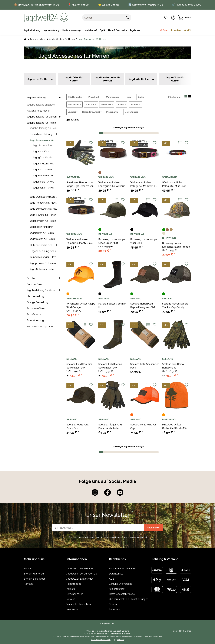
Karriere (71, 589)
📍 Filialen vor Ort (79, 5)
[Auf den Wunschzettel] (91, 143)
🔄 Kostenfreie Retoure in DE (146, 5)
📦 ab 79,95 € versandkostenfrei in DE (37, 5)
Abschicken (153, 528)
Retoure (71, 599)
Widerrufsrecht (117, 589)
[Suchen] (103, 18)
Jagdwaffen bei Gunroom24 (82, 574)
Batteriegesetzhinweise (122, 594)
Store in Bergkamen (35, 579)
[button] (173, 18)
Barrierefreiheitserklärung (123, 569)
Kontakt (28, 584)
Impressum (115, 609)
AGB (112, 579)
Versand (125, 631)
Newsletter (72, 609)
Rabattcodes (74, 584)
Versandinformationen (101, 640)
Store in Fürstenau (34, 574)
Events (28, 569)
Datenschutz (116, 574)
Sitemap (114, 604)
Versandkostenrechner (79, 604)
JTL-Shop (187, 631)
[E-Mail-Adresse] (98, 528)
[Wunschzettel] (166, 18)
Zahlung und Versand (121, 584)
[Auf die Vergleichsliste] (84, 143)
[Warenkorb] (185, 18)
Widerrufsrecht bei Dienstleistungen (129, 599)
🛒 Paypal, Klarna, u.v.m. (186, 5)
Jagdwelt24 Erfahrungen (80, 579)
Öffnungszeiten (75, 594)
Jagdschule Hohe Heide (80, 569)
